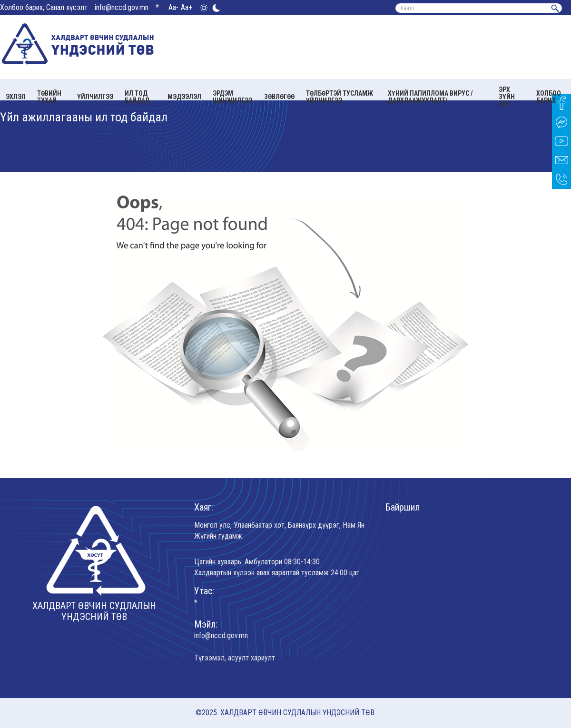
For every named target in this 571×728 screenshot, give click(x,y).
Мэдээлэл (184, 97)
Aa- (173, 7)
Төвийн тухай (49, 97)
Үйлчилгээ (95, 97)
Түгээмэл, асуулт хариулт (235, 658)
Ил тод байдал (137, 97)
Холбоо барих (549, 97)
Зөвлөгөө (279, 97)
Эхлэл (16, 97)
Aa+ (187, 7)
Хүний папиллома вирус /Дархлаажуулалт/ (430, 97)
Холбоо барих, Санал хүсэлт (44, 7)
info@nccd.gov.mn (122, 7)
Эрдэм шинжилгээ (232, 97)
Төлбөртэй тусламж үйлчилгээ (340, 97)
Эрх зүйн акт (507, 97)
